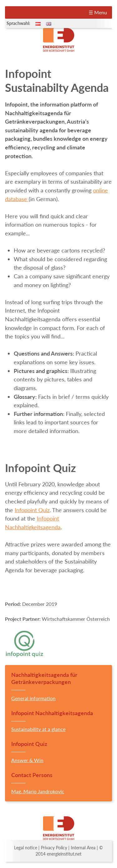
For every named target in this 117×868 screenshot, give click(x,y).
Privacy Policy (54, 848)
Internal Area (83, 848)
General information (33, 698)
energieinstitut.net (64, 854)
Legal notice (26, 848)
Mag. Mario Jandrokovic (38, 791)
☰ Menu (98, 12)
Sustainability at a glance (38, 729)
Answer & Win (27, 760)
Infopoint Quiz (32, 510)
